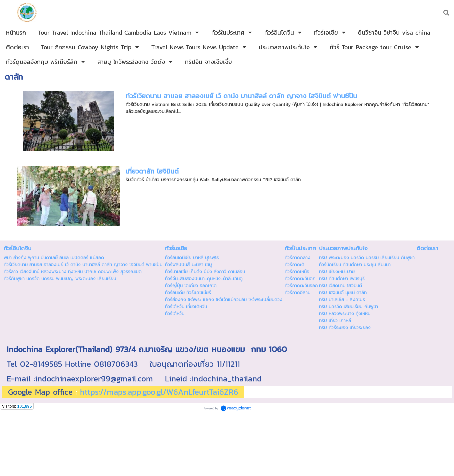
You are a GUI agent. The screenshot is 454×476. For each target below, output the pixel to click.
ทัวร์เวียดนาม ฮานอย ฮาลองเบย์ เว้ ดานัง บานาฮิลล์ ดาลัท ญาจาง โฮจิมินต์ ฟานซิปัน (241, 96)
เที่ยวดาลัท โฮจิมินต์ (152, 171)
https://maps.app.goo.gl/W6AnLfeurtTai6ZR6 (159, 392)
